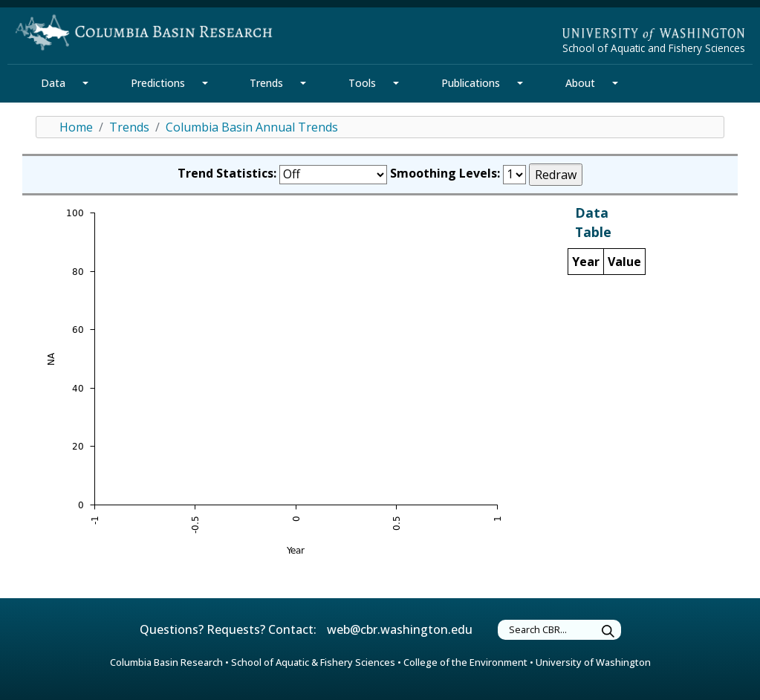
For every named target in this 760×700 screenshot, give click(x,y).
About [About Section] (580, 83)
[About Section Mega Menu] (615, 83)
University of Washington (593, 662)
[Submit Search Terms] (608, 632)
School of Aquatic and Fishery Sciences (654, 48)
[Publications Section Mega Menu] (520, 83)
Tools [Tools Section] (362, 83)
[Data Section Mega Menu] (85, 83)
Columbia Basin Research (166, 662)
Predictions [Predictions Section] (158, 83)
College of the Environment (465, 662)
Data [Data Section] (53, 83)
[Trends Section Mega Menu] (303, 83)
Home (76, 127)
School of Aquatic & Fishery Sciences (313, 662)
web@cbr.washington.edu (400, 629)
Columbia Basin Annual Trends (252, 127)
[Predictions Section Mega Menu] (205, 83)
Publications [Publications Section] (471, 83)
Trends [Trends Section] (266, 83)
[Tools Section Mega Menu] (396, 83)
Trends (129, 127)
